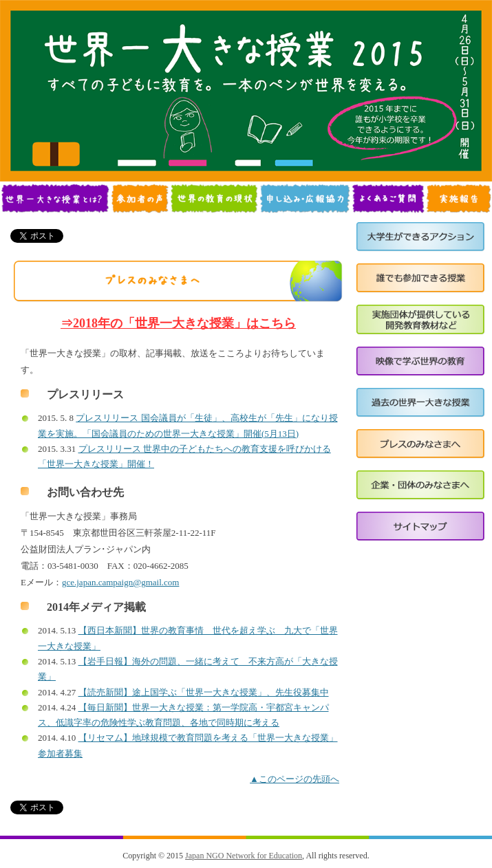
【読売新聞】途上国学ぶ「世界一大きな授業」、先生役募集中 (204, 692)
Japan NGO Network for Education (244, 856)
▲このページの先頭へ (295, 779)
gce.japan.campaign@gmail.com (120, 582)
